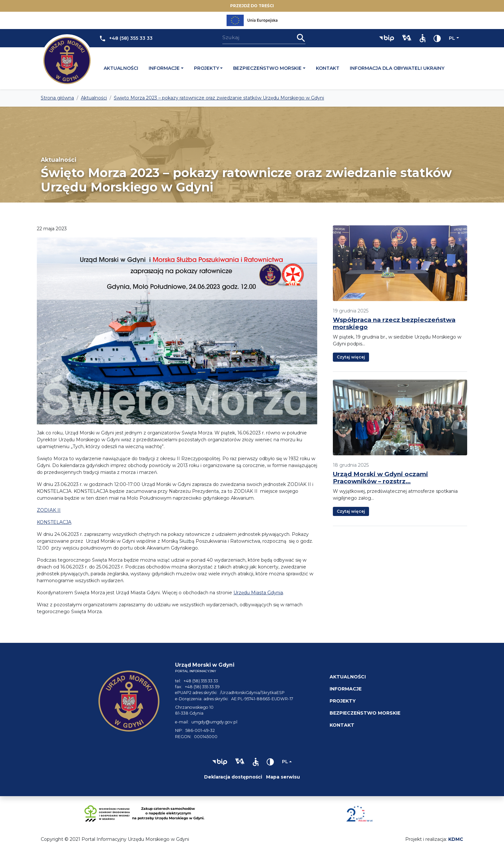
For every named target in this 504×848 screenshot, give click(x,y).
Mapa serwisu (283, 777)
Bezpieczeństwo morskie (267, 68)
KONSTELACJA (54, 522)
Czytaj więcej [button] (351, 357)
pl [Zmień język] (452, 38)
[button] (387, 38)
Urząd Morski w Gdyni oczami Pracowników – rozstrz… (380, 478)
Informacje (164, 68)
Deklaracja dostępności (233, 777)
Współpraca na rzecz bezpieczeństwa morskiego (394, 323)
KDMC (456, 839)
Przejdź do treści (252, 6)
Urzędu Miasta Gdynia (258, 593)
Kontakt (328, 68)
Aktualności (121, 68)
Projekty (207, 68)
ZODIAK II (49, 510)
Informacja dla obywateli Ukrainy (397, 68)
